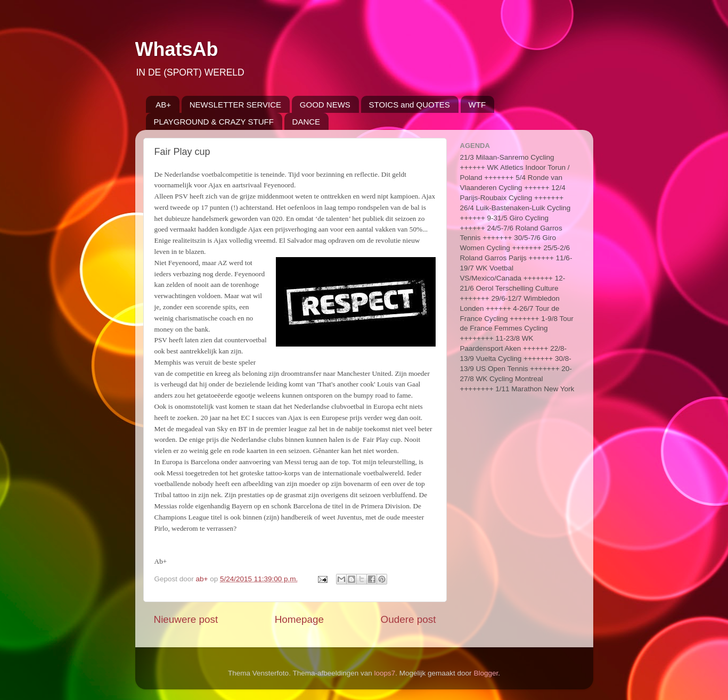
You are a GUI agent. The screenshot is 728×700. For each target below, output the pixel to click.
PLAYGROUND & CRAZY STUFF (214, 122)
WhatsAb (177, 49)
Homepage (299, 619)
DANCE (306, 122)
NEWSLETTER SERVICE (235, 105)
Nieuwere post (186, 619)
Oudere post (408, 619)
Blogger (486, 673)
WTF (477, 105)
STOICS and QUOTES (410, 105)
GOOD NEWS (325, 105)
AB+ (163, 105)
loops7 (385, 673)
